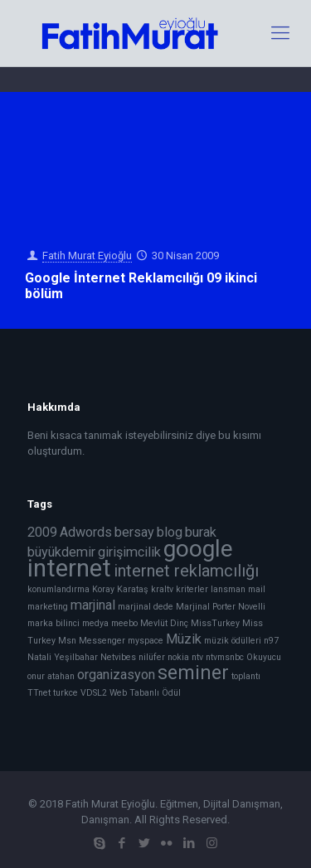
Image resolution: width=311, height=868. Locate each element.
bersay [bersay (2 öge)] (134, 532)
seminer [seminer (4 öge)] (193, 673)
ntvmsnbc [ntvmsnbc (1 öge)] (225, 657)
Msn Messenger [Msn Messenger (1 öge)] (92, 641)
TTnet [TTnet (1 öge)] (39, 693)
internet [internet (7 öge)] (69, 568)
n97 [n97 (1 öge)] (271, 641)
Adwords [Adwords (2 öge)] (86, 532)
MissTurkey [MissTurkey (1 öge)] (215, 623)
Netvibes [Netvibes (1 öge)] (118, 657)
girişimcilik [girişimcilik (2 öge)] (129, 552)
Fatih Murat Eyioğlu (87, 256)
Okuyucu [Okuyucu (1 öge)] (264, 657)
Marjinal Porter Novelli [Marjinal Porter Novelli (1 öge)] (221, 607)
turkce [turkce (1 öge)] (66, 693)
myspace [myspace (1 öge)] (146, 641)
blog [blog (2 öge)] (170, 532)
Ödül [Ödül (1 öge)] (171, 693)
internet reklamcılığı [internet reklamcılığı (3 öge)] (186, 571)
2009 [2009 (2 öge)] (42, 532)
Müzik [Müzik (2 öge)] (184, 639)
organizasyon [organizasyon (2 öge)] (116, 675)
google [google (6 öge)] (198, 549)
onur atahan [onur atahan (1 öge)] (51, 676)
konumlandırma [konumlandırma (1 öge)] (58, 589)
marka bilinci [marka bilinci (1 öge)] (53, 623)
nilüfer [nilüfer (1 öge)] (152, 657)
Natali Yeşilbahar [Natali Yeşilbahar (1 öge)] (63, 657)
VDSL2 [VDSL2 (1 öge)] (94, 693)
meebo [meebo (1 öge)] (124, 623)
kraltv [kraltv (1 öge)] (162, 589)
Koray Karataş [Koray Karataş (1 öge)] (120, 589)
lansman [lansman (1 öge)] (228, 589)
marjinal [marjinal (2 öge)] (93, 605)
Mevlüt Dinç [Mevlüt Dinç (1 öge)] (164, 623)
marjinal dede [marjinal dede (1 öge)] (146, 607)
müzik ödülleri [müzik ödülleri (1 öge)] (233, 641)
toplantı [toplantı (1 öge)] (246, 676)
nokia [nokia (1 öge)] (178, 657)
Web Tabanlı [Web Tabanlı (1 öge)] (134, 693)
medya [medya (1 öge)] (95, 623)
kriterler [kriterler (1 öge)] (192, 589)
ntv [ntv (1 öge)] (197, 657)
